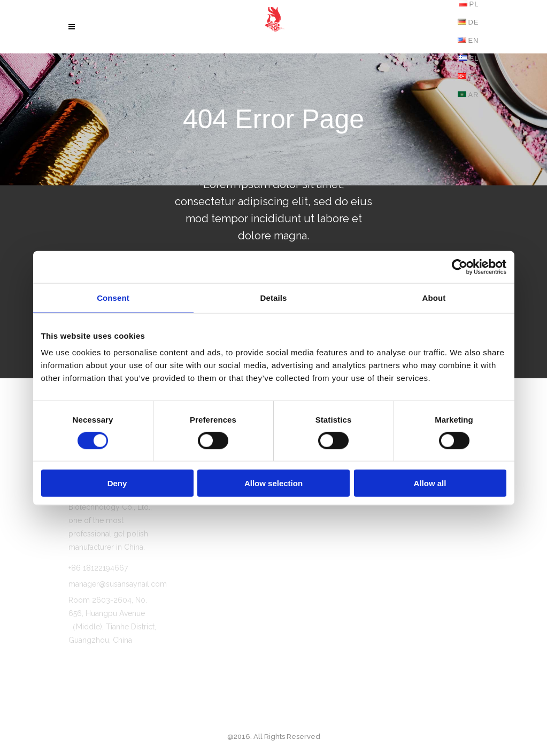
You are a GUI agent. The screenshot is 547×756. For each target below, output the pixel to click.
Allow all (430, 483)
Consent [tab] (113, 297)
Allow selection (273, 483)
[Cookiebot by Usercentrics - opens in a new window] (460, 267)
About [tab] (434, 297)
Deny (117, 483)
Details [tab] (274, 297)
